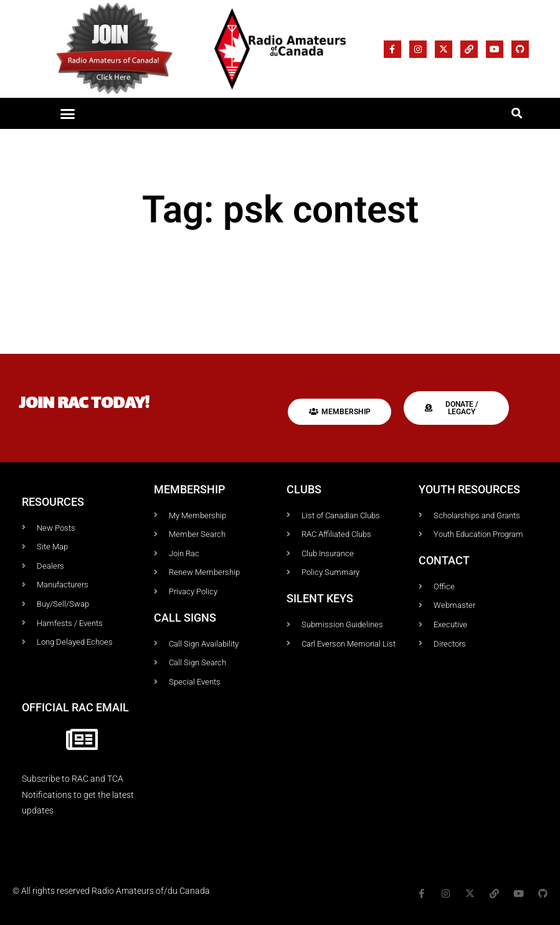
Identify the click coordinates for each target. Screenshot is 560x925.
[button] (68, 113)
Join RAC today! (84, 405)
